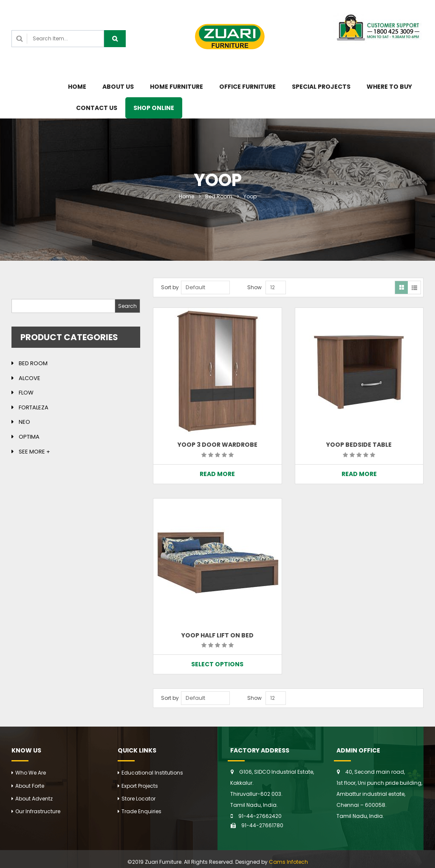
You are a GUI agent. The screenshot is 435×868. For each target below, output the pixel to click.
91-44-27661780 (262, 825)
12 (273, 287)
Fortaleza (34, 407)
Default (195, 287)
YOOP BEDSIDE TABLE (359, 445)
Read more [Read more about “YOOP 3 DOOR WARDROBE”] (217, 474)
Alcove (30, 378)
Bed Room (219, 196)
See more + (34, 452)
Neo (24, 422)
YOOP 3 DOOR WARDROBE (217, 445)
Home (186, 196)
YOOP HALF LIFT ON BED (217, 635)
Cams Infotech (288, 862)
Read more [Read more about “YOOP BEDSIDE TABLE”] (359, 474)
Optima (29, 437)
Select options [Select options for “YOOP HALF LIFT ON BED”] (217, 664)
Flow (26, 393)
